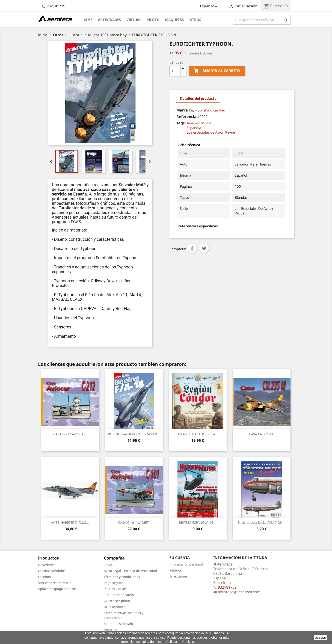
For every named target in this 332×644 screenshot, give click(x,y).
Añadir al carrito (217, 71)
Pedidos (176, 570)
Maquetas (174, 20)
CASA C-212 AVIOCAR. (70, 434)
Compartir (192, 248)
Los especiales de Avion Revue (211, 132)
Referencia (186, 117)
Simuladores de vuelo (55, 583)
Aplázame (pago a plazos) (58, 589)
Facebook (45, 577)
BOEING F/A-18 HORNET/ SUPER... (134, 434)
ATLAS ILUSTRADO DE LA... (198, 434)
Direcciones (178, 576)
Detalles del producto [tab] (198, 98)
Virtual (134, 20)
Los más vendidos (52, 571)
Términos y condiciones (122, 577)
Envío (108, 565)
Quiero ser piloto (117, 601)
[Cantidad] (175, 71)
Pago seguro (113, 583)
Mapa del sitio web (118, 624)
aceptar (321, 638)
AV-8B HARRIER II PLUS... (70, 522)
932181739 (56, 6)
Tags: (181, 123)
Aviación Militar (199, 123)
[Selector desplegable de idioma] (209, 6)
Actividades (109, 20)
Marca (182, 110)
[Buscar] (262, 20)
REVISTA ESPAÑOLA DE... (198, 522)
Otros (195, 20)
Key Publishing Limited (207, 110)
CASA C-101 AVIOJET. (134, 522)
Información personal (186, 564)
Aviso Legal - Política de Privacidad (130, 571)
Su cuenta (180, 558)
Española (194, 128)
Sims (88, 20)
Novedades (47, 565)
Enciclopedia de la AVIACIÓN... (261, 522)
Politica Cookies (116, 589)
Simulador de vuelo (119, 595)
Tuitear (204, 248)
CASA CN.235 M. (261, 434)
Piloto (153, 20)
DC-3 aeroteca (115, 607)
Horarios (110, 630)
